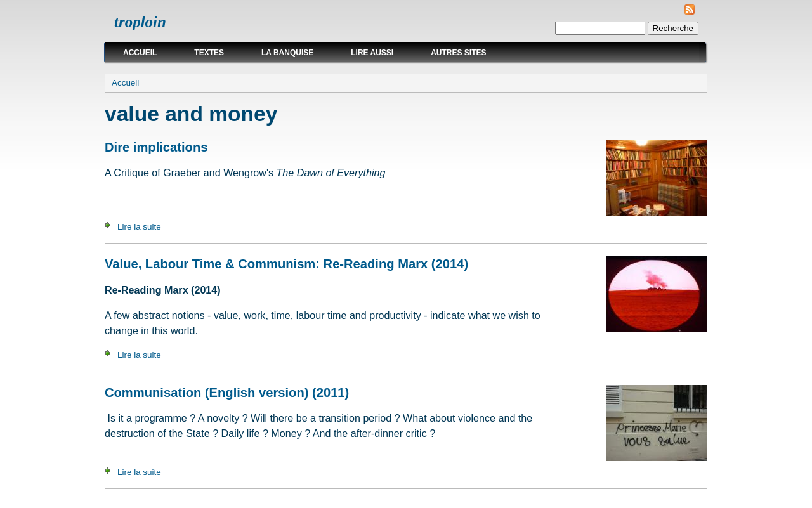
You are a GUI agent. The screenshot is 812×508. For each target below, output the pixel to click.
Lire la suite (139, 227)
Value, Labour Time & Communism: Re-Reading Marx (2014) (286, 264)
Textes (209, 53)
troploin (140, 22)
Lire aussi (372, 53)
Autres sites (458, 53)
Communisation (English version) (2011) (227, 393)
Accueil (140, 53)
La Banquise (287, 53)
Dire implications (156, 147)
